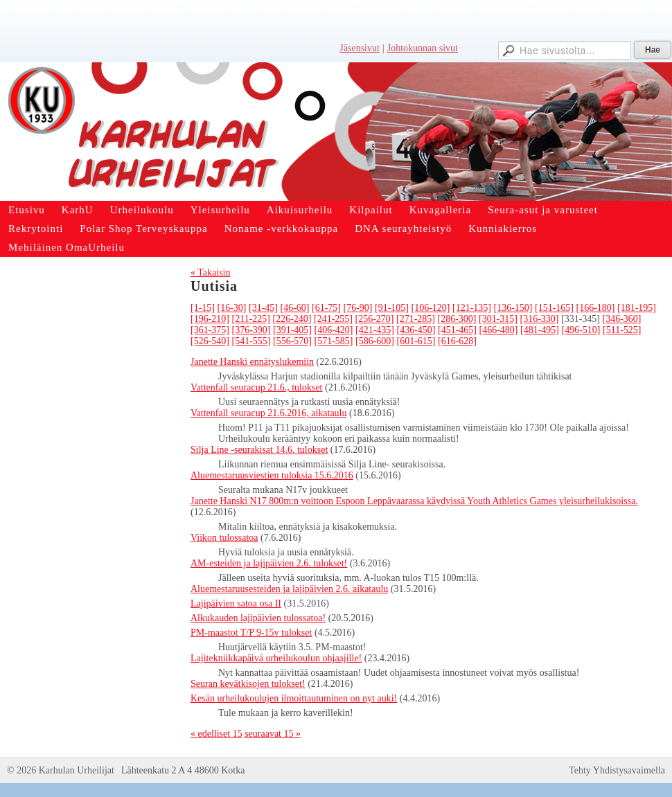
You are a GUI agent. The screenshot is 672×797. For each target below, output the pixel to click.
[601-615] (416, 341)
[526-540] (210, 341)
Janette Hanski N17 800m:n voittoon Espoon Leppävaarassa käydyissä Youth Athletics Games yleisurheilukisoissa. (414, 501)
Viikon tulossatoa (224, 538)
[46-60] (295, 308)
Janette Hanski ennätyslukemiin (252, 362)
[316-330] (539, 319)
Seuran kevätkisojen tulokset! (248, 684)
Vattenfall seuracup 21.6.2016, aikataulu (268, 413)
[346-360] (621, 319)
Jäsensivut (360, 48)
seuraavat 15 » (273, 734)
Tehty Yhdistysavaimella (617, 770)
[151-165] (554, 308)
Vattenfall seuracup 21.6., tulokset (257, 387)
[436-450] (416, 330)
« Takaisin (210, 272)
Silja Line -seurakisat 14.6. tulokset (259, 450)
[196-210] (210, 319)
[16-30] (232, 308)
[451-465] (457, 330)
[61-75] (326, 308)
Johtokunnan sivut (423, 48)
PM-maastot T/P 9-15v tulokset (251, 633)
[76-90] (358, 308)
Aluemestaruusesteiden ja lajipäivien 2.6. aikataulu (289, 589)
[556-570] (292, 341)
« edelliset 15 (216, 734)
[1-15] (203, 308)
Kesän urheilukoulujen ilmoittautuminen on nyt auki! (294, 698)
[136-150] (513, 308)
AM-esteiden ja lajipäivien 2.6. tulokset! (269, 563)
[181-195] (637, 308)
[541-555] (251, 341)
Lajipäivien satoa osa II (236, 603)
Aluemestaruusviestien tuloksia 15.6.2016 (272, 475)
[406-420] (334, 330)
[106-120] (431, 308)
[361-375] (210, 330)
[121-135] (472, 308)
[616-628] (457, 341)
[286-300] (457, 319)
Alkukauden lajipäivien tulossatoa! (258, 618)
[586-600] (375, 341)
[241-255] (333, 319)
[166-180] (596, 308)
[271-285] (416, 319)
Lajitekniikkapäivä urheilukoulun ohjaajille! (276, 658)
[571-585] (334, 341)
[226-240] (292, 319)
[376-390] (251, 330)
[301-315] (498, 319)
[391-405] (292, 330)
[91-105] (392, 308)
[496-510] (581, 330)
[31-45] (263, 308)
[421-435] (375, 330)
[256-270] (374, 319)
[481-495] (540, 330)
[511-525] (622, 330)
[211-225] (251, 319)
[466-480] (499, 330)
